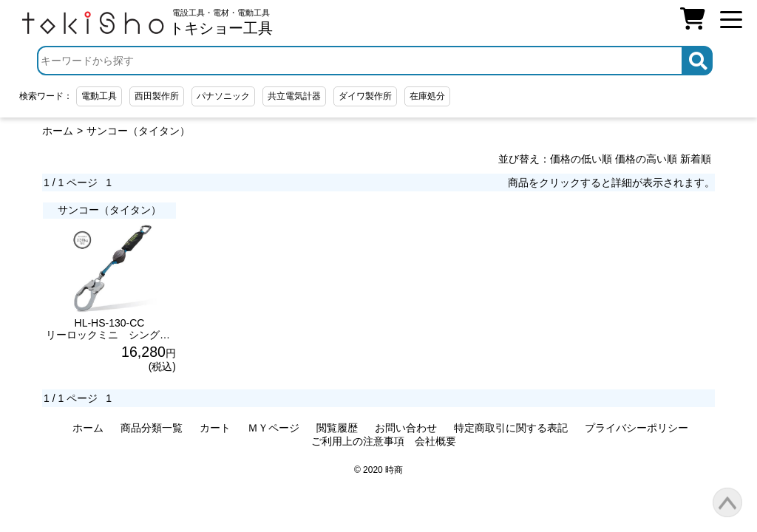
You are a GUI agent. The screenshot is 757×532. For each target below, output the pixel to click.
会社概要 (435, 441)
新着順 (696, 159)
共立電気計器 (294, 96)
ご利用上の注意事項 (358, 441)
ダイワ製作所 (365, 96)
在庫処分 (427, 96)
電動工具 (99, 96)
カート (215, 428)
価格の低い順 (581, 159)
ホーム (58, 131)
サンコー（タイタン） (138, 131)
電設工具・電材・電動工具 (221, 22)
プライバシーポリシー (637, 428)
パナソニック (223, 96)
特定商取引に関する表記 (511, 428)
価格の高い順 (646, 159)
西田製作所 (157, 96)
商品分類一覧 (152, 428)
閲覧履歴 (337, 428)
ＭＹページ (274, 428)
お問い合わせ (406, 428)
